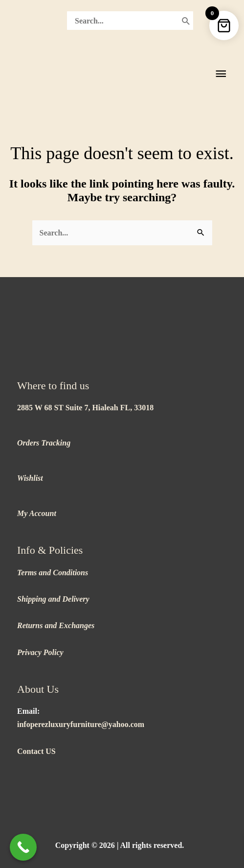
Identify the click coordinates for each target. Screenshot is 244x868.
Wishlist (30, 478)
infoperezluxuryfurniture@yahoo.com (81, 724)
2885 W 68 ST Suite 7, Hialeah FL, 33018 (85, 408)
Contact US (36, 751)
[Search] (186, 21)
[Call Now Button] (23, 847)
